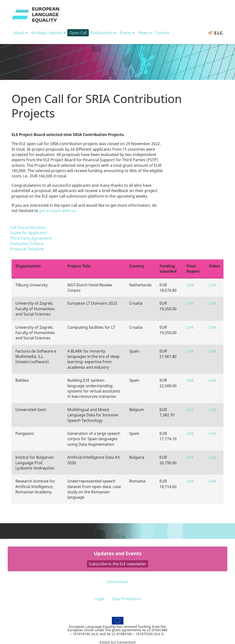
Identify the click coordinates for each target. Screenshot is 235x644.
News (144, 33)
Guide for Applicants (29, 233)
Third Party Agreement (31, 238)
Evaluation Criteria (27, 244)
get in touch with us (57, 211)
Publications (102, 33)
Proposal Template (27, 249)
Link (190, 285)
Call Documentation (28, 227)
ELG (218, 33)
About (19, 33)
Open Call (78, 33)
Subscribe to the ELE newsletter (117, 564)
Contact (162, 33)
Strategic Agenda (47, 33)
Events (126, 33)
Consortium (118, 582)
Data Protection (126, 599)
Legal (99, 599)
